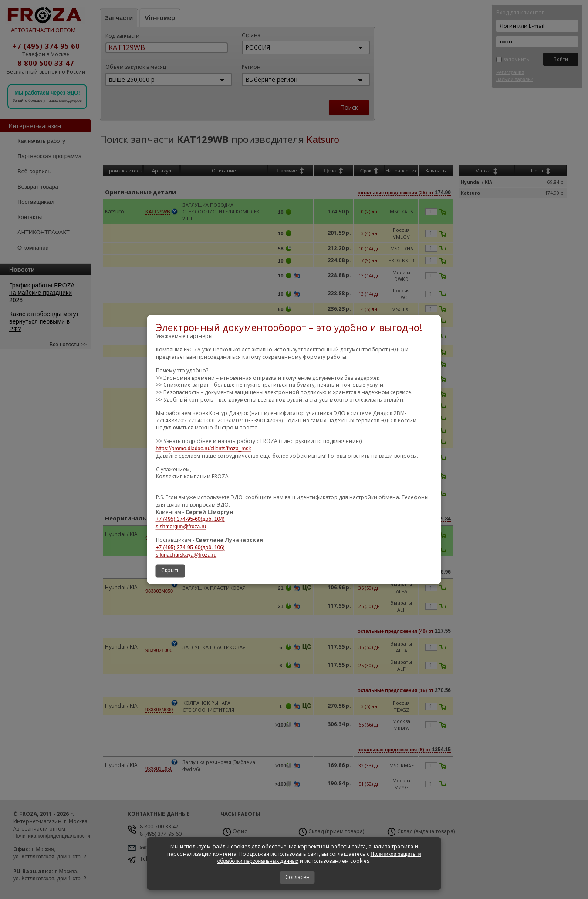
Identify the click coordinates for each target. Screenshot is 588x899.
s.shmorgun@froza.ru (181, 527)
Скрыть (171, 571)
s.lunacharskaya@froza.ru (186, 555)
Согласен (297, 877)
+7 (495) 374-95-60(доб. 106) (190, 548)
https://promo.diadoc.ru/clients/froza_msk (204, 449)
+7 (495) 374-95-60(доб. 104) (190, 520)
